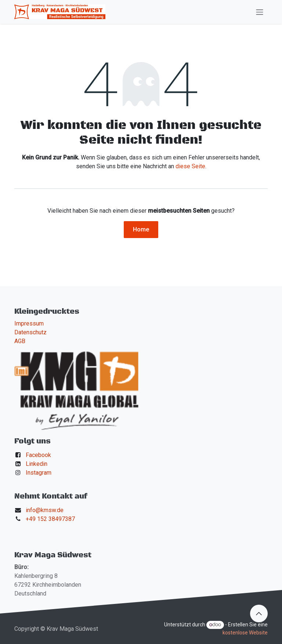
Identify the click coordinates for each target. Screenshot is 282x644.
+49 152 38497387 (50, 519)
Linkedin (37, 464)
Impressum (29, 323)
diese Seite (190, 166)
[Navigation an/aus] (260, 12)
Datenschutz (30, 332)
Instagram (39, 473)
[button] (259, 614)
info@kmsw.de (45, 510)
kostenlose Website (245, 633)
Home (141, 229)
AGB (20, 341)
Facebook (38, 455)
